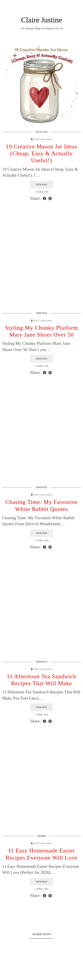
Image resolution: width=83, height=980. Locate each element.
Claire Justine (41, 20)
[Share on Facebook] (45, 198)
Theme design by (41, 975)
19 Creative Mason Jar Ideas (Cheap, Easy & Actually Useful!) (41, 153)
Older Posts (42, 934)
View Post (41, 185)
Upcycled (41, 132)
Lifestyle (41, 313)
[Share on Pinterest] (50, 198)
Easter (42, 836)
